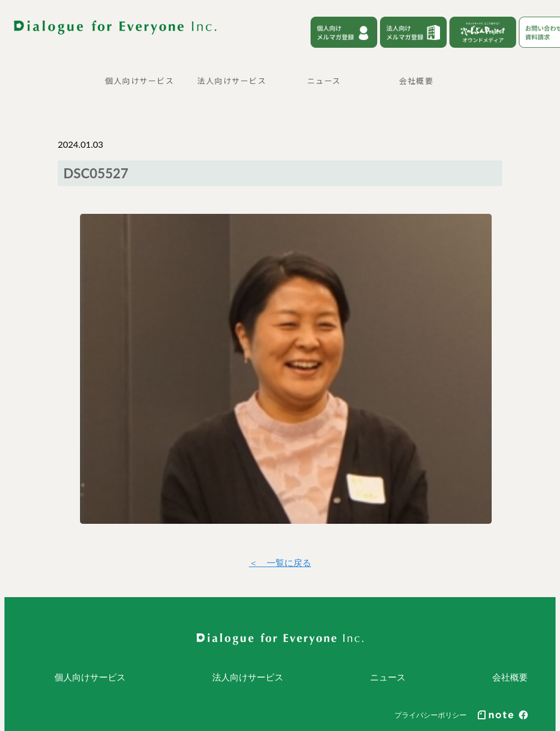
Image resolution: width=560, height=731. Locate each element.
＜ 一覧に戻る (280, 562)
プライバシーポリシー (431, 715)
